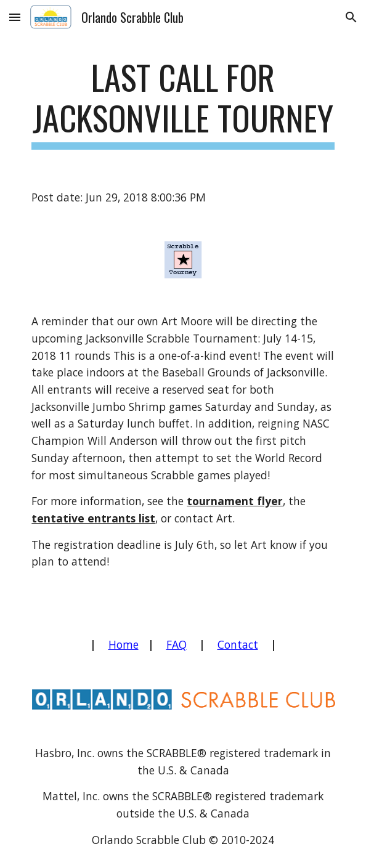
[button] (15, 17)
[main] (183, 103)
